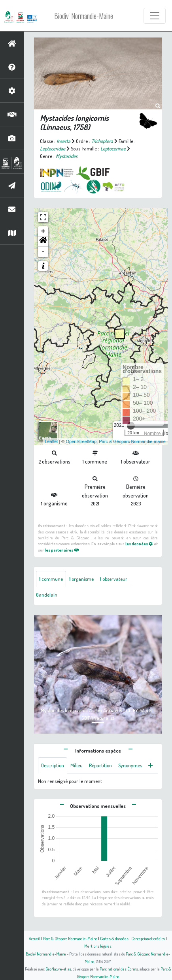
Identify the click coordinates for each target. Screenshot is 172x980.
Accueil (35, 938)
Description (53, 765)
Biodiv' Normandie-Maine (84, 16)
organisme (81, 579)
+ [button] (43, 231)
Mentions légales (98, 946)
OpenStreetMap (81, 441)
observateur (114, 579)
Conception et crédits (148, 938)
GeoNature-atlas (58, 969)
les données (139, 544)
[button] (43, 242)
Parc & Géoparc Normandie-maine (132, 441)
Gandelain (47, 595)
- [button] (43, 252)
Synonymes (130, 765)
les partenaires (62, 550)
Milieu (77, 765)
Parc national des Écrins (119, 969)
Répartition (100, 765)
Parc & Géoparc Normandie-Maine (70, 938)
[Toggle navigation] (155, 16)
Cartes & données (114, 938)
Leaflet (51, 441)
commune (51, 579)
